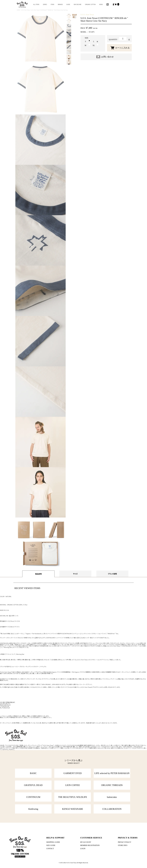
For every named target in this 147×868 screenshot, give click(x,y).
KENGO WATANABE (73, 809)
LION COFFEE (73, 785)
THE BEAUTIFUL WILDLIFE (73, 797)
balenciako (112, 797)
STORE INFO (123, 845)
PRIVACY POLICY (125, 842)
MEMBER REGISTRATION (90, 845)
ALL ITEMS (36, 4)
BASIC (33, 773)
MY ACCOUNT (86, 842)
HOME (18, 10)
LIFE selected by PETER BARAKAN (112, 773)
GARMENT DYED (73, 773)
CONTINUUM (33, 797)
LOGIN (83, 849)
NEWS (101, 4)
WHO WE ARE (78, 4)
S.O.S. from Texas (26, 10)
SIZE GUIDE (51, 845)
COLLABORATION (112, 809)
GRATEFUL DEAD (33, 785)
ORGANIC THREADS (112, 785)
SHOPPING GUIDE (53, 842)
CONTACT (50, 849)
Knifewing (33, 809)
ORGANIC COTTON (90, 4)
